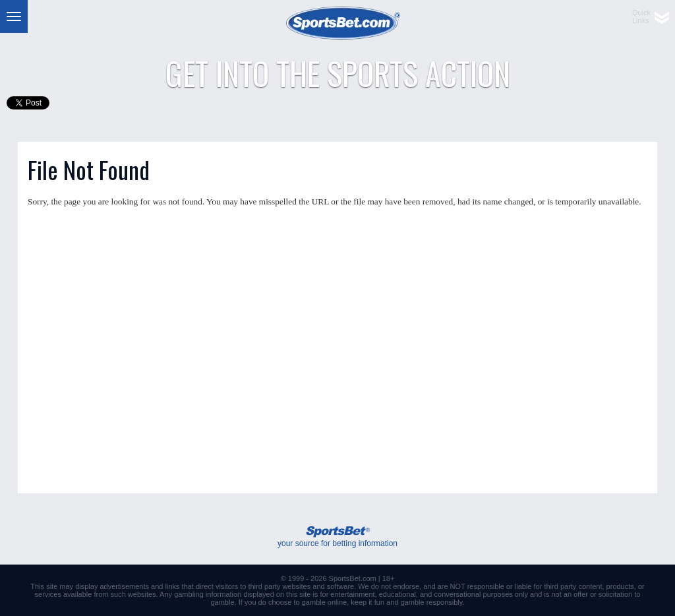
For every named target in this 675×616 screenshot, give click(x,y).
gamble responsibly (432, 602)
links (173, 586)
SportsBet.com (353, 578)
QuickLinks (641, 16)
